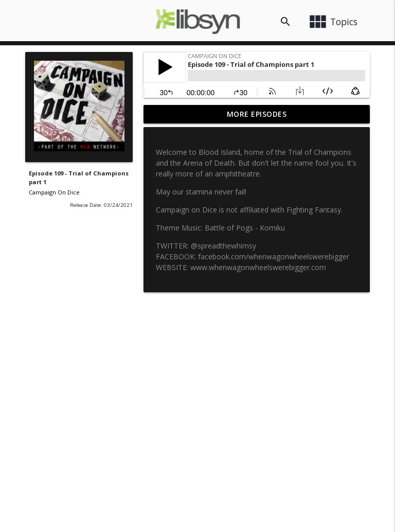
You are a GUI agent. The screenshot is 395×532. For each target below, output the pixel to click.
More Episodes (257, 114)
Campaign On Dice (54, 192)
